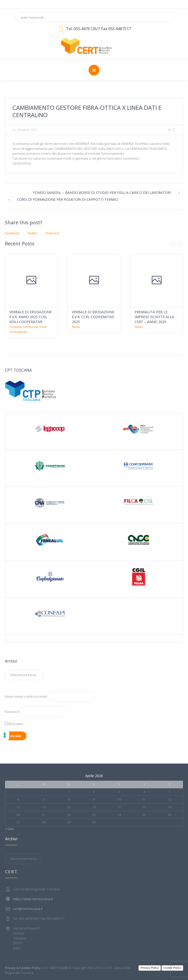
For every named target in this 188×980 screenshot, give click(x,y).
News (76, 327)
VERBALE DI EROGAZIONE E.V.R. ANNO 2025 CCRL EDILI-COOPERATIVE (30, 317)
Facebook (12, 233)
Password (12, 712)
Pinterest (52, 233)
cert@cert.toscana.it (28, 909)
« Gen (10, 829)
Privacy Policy (150, 968)
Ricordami (14, 724)
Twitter (32, 233)
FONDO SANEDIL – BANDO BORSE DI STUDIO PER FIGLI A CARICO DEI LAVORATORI (102, 193)
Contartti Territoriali (24, 327)
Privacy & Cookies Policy (23, 968)
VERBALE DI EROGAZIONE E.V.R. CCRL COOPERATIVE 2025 (93, 317)
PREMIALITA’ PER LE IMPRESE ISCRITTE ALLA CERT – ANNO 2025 (154, 317)
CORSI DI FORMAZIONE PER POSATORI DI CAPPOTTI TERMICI (68, 199)
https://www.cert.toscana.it (33, 899)
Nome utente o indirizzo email (26, 697)
